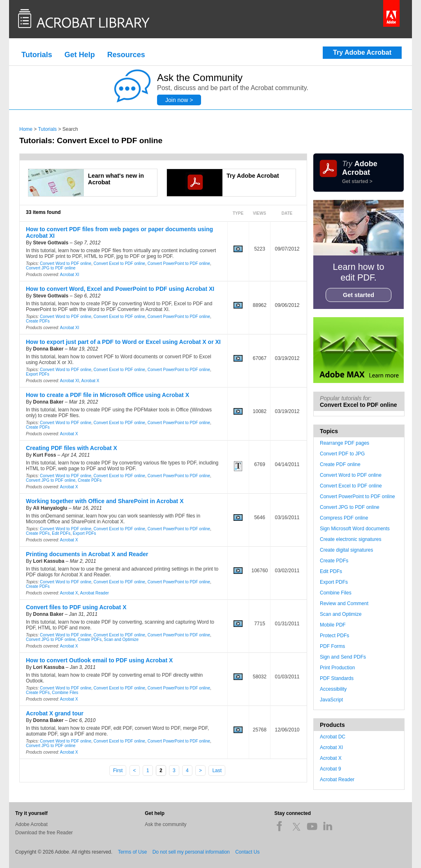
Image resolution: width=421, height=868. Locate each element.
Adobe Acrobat (31, 824)
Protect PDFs (334, 636)
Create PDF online (340, 464)
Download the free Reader (44, 833)
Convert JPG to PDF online (51, 268)
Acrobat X (90, 381)
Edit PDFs (61, 533)
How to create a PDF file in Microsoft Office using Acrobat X (108, 395)
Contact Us (247, 852)
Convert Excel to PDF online (120, 263)
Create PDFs (38, 321)
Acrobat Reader (95, 593)
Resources (126, 55)
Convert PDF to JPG (342, 454)
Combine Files (65, 693)
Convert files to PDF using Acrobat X (76, 607)
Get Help (80, 55)
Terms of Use (133, 852)
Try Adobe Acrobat (362, 52)
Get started (359, 295)
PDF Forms (332, 646)
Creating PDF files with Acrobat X (72, 448)
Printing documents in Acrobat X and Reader (87, 554)
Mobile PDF (333, 625)
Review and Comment (344, 603)
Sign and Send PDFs (343, 657)
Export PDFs (38, 374)
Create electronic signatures (350, 539)
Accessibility (333, 689)
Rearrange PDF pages (345, 443)
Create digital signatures (346, 550)
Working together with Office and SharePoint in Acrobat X (105, 501)
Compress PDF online (344, 518)
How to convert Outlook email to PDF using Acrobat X (99, 660)
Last (217, 771)
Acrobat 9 (330, 769)
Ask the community (165, 824)
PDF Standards (337, 678)
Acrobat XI (70, 275)
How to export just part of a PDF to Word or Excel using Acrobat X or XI (123, 342)
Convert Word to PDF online (66, 263)
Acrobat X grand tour (55, 713)
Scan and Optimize (121, 639)
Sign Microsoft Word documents (355, 529)
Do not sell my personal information (191, 852)
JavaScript (331, 700)
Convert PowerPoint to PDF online (179, 263)
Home (26, 129)
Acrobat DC (333, 737)
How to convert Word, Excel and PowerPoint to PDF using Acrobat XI (120, 289)
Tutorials (37, 55)
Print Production (337, 668)
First (118, 771)
